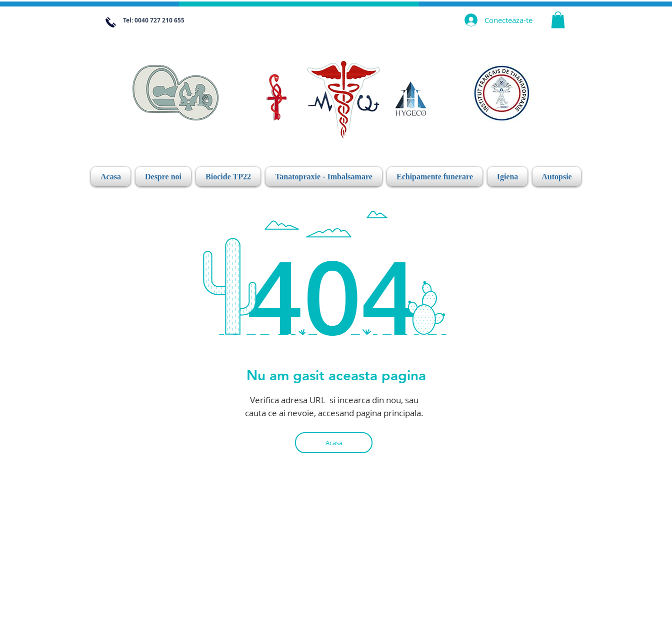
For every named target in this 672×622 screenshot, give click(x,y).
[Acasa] (334, 443)
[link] (558, 20)
